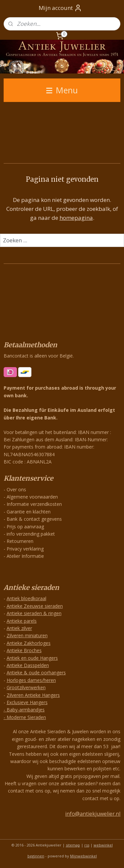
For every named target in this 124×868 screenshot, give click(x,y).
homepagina (76, 218)
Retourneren (20, 541)
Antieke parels (22, 621)
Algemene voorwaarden (32, 497)
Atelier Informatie (25, 556)
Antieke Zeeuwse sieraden (35, 606)
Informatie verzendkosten (34, 504)
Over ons (16, 489)
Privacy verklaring (25, 549)
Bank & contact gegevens (34, 519)
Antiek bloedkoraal (26, 598)
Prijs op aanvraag (25, 527)
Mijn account (60, 8)
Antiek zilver (19, 628)
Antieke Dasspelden (28, 665)
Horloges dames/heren (31, 680)
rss (87, 845)
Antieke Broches (24, 650)
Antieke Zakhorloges (29, 643)
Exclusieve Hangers (27, 702)
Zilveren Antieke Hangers (33, 695)
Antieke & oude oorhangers (36, 673)
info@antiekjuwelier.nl (93, 814)
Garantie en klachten (29, 512)
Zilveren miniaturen (27, 635)
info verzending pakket (31, 534)
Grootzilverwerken (26, 687)
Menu (62, 90)
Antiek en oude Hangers (32, 658)
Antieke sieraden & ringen (34, 613)
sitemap (73, 845)
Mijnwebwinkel (83, 856)
